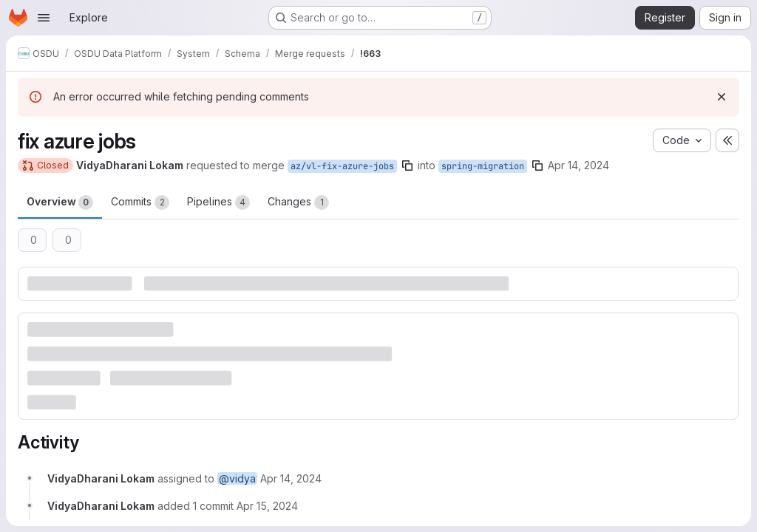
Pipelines (218, 202)
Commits (140, 202)
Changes (298, 202)
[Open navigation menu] (44, 18)
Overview (60, 202)
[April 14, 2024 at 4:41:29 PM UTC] (291, 478)
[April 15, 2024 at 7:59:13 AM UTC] (267, 506)
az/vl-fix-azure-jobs (342, 166)
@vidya (237, 478)
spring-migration (483, 166)
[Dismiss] (722, 97)
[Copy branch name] (407, 166)
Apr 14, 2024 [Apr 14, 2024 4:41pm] (578, 165)
